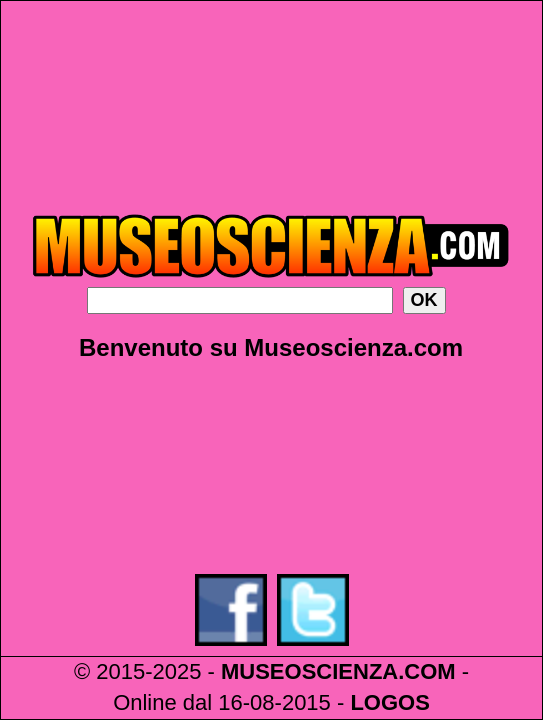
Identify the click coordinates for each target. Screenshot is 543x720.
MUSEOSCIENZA (309, 671)
